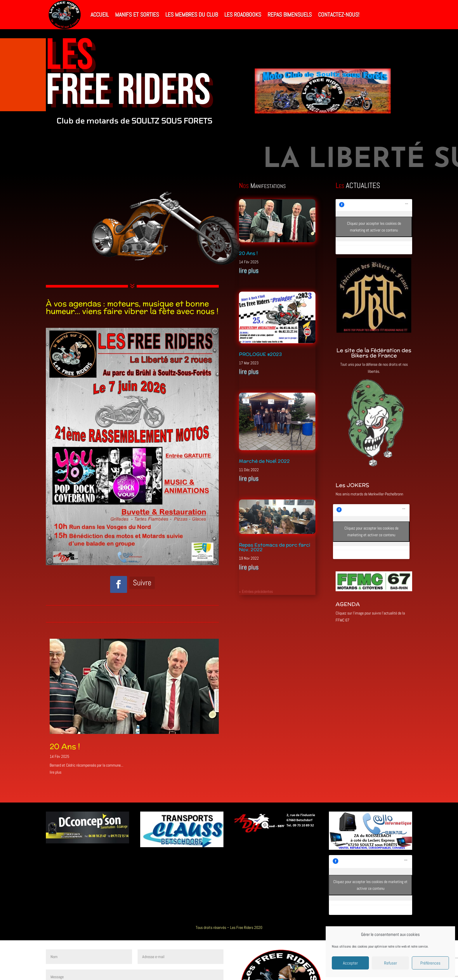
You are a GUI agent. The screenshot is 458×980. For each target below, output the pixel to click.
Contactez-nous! (339, 15)
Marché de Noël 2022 (264, 461)
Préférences (430, 963)
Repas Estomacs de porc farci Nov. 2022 (275, 547)
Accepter (350, 963)
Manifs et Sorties (137, 15)
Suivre (142, 583)
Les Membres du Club (192, 15)
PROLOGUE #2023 (260, 354)
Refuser (391, 963)
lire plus (55, 772)
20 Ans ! (65, 746)
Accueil (100, 15)
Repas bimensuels (290, 15)
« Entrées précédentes (256, 591)
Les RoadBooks (243, 15)
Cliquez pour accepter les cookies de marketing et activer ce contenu (374, 227)
